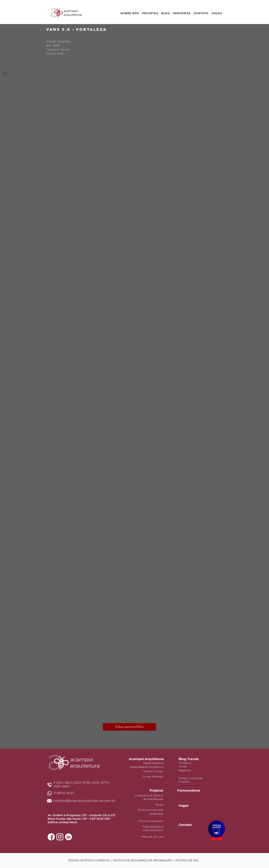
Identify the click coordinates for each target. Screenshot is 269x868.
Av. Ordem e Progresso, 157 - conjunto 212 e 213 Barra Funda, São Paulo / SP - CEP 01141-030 (81, 817)
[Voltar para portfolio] (129, 727)
